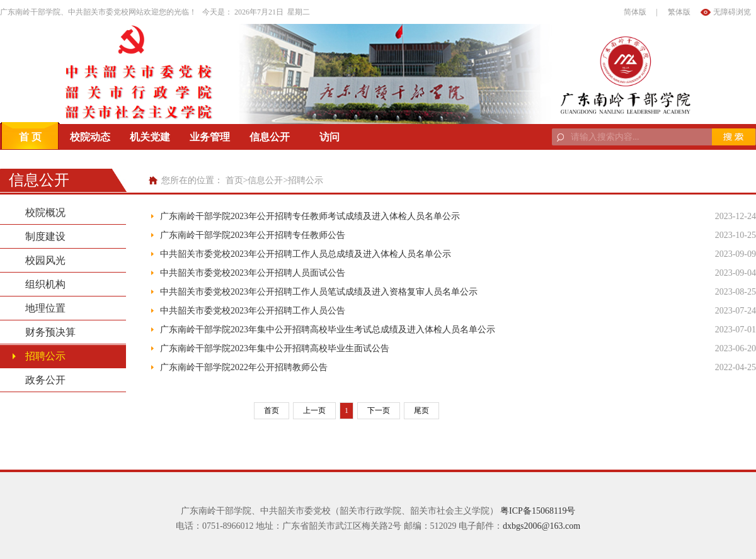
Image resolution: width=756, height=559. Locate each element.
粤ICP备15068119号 (538, 511)
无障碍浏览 (732, 12)
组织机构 (45, 284)
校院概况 (45, 212)
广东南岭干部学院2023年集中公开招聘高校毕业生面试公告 (275, 348)
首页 (234, 180)
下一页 (379, 410)
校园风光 (45, 260)
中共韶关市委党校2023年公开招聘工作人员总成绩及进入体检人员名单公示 (306, 254)
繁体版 (679, 12)
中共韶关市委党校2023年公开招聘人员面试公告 (253, 273)
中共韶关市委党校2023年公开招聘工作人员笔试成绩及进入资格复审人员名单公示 (319, 292)
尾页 (421, 410)
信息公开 (265, 180)
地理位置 (45, 308)
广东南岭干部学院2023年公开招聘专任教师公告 (253, 235)
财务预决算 (50, 332)
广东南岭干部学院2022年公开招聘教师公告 (244, 367)
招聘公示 (306, 180)
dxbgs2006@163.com (541, 526)
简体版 (635, 12)
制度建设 (45, 236)
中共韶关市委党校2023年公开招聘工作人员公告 (253, 311)
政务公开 (45, 380)
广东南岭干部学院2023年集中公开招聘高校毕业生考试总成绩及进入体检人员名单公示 (328, 330)
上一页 (314, 410)
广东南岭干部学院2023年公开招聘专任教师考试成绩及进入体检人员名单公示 (310, 216)
